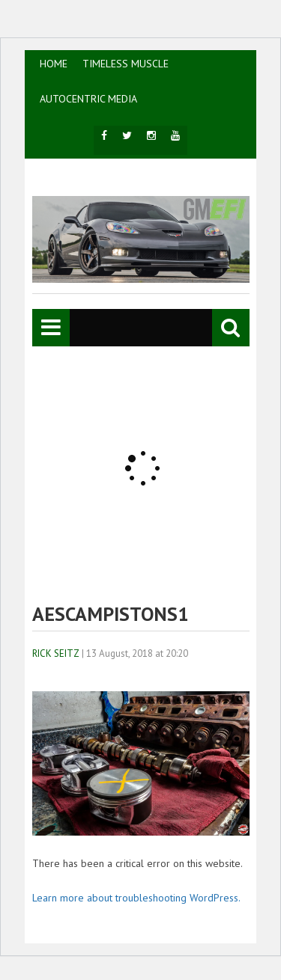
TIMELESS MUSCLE (126, 64)
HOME (54, 64)
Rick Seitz (56, 653)
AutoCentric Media (88, 99)
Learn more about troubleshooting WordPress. (136, 898)
